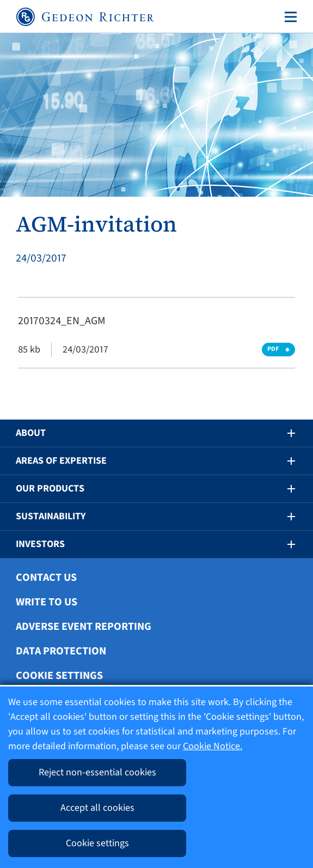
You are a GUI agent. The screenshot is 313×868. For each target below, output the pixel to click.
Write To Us (47, 602)
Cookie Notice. (213, 746)
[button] (284, 433)
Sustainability (51, 516)
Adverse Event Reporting (84, 627)
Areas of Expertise (61, 461)
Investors (40, 544)
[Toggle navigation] (289, 17)
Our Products (50, 488)
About (31, 433)
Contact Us (46, 578)
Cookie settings (59, 676)
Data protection (61, 651)
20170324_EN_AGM (62, 321)
